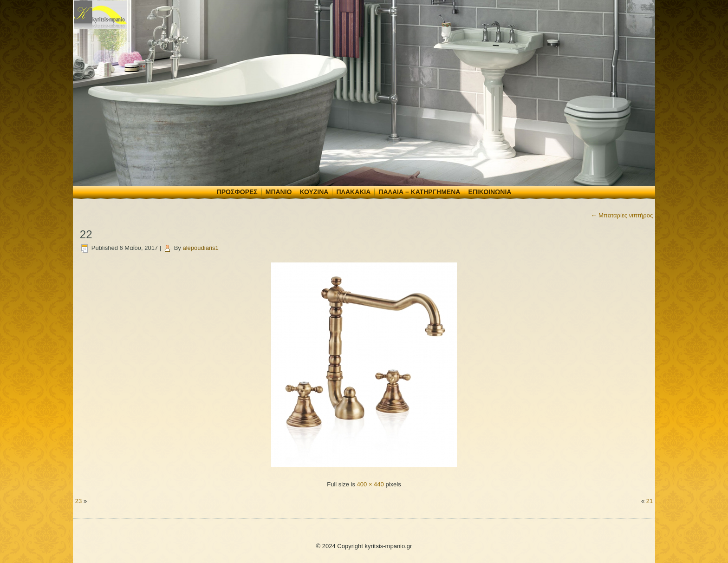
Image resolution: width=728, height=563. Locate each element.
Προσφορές (237, 192)
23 (78, 501)
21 (650, 501)
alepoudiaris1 (201, 248)
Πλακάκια (353, 192)
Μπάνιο (279, 192)
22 (86, 234)
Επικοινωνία (490, 192)
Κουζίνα (314, 192)
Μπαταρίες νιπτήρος (622, 215)
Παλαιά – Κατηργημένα (419, 192)
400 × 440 (370, 484)
